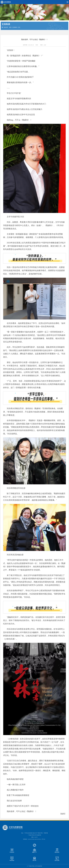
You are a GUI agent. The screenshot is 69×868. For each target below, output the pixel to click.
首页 (10, 27)
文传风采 (15, 27)
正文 (19, 27)
